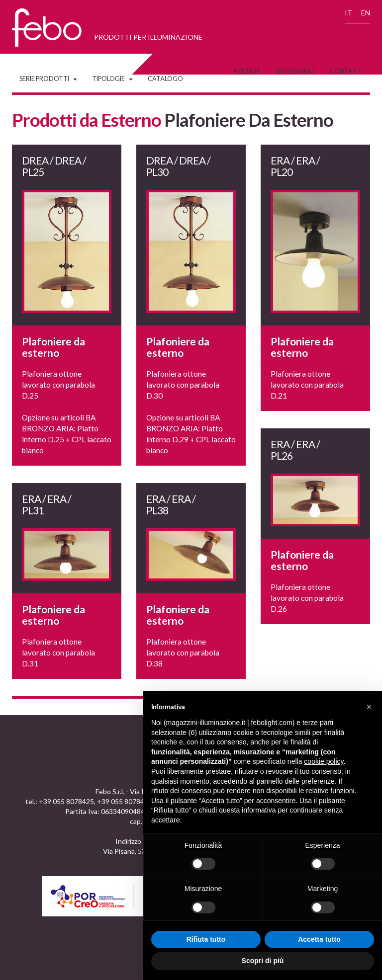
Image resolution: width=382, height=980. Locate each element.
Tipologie (112, 79)
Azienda (247, 71)
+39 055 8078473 (125, 801)
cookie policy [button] (324, 761)
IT (348, 13)
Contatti (346, 71)
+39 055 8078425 (66, 801)
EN (366, 13)
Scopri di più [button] (263, 961)
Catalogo (165, 79)
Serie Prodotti (48, 79)
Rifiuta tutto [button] (206, 939)
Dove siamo (295, 71)
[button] (369, 707)
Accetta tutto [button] (319, 939)
